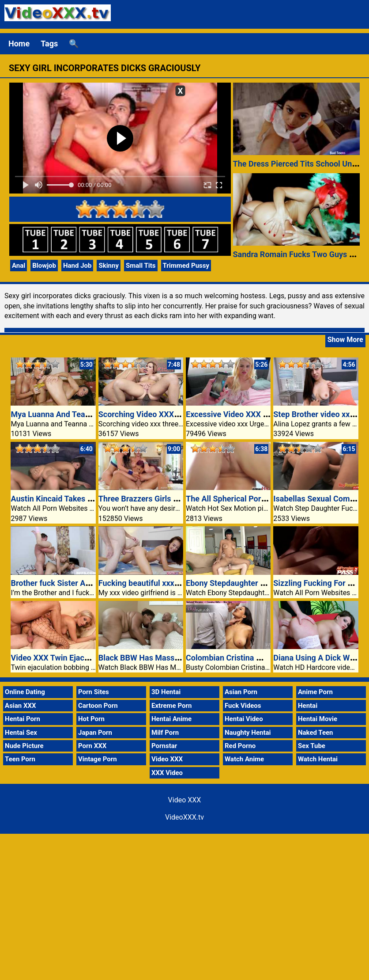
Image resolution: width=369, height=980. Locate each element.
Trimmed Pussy (186, 266)
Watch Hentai (318, 759)
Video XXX (167, 759)
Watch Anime (244, 759)
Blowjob (44, 266)
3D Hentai (166, 692)
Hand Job (77, 266)
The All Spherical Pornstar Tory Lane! (252, 499)
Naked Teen (316, 733)
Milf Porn (165, 733)
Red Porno (240, 746)
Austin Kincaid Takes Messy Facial (72, 499)
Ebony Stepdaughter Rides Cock (243, 583)
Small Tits (141, 266)
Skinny (109, 266)
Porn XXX (92, 746)
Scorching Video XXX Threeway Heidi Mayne (178, 414)
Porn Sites (94, 692)
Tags (49, 44)
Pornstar (164, 746)
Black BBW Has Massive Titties (154, 658)
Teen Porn (20, 759)
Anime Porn (315, 692)
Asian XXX (20, 706)
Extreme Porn (171, 706)
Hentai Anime (171, 719)
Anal (19, 266)
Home (19, 44)
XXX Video (167, 773)
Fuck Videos (243, 706)
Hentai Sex (21, 733)
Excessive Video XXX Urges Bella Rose (255, 414)
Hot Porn (91, 719)
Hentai (308, 706)
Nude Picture (24, 746)
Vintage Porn (98, 759)
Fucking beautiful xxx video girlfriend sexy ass (181, 583)
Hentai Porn (23, 719)
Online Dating (25, 692)
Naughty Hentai (248, 733)
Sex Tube (312, 746)
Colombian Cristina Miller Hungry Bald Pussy (266, 658)
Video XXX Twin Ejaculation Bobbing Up (81, 658)
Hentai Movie (318, 719)
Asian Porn (241, 692)
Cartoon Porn (98, 706)
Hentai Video (244, 719)
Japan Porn (95, 733)
